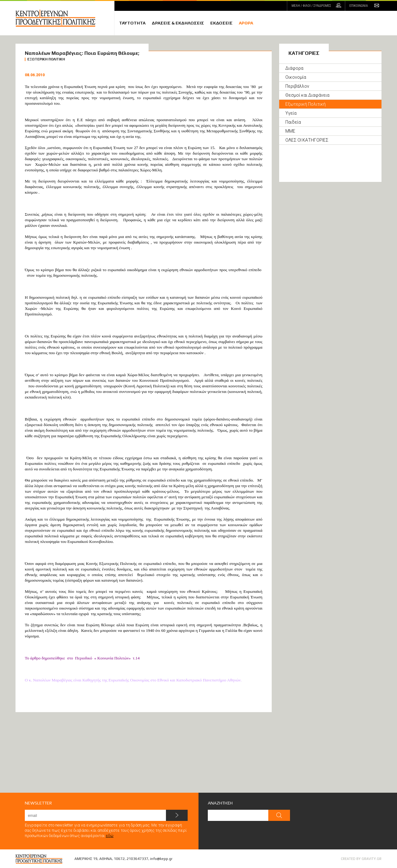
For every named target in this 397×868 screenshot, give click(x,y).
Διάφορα (294, 68)
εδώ (110, 836)
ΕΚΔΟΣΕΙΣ (221, 23)
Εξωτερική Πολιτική (306, 104)
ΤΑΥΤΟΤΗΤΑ (132, 23)
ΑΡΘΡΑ (246, 23)
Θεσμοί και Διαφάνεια (307, 95)
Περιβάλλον (297, 86)
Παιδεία (293, 122)
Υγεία (291, 113)
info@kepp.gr (161, 859)
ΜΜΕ (290, 131)
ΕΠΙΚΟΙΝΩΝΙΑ (359, 6)
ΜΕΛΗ (311, 6)
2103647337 (137, 859)
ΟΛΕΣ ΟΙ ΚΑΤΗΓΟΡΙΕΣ (307, 140)
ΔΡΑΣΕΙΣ (178, 23)
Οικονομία (296, 77)
